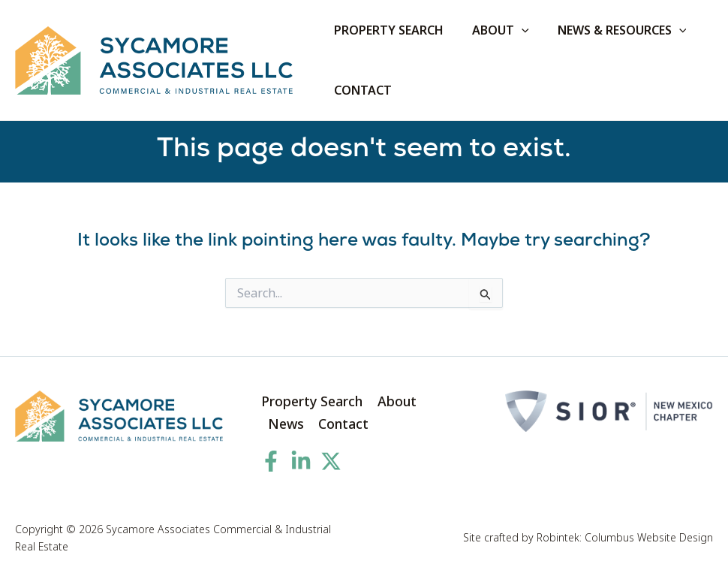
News (286, 424)
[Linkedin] (301, 461)
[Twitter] (331, 461)
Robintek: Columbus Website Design (624, 538)
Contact (344, 424)
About (397, 401)
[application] (515, 30)
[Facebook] (271, 461)
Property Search (312, 401)
